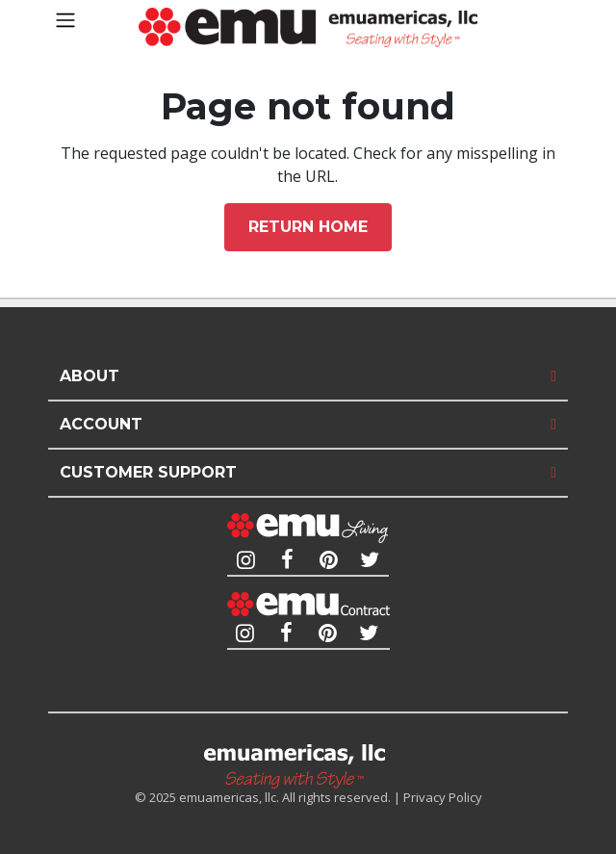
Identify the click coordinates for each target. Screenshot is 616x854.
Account (101, 424)
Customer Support (148, 472)
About (90, 376)
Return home (308, 227)
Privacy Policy (443, 797)
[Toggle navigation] (65, 20)
